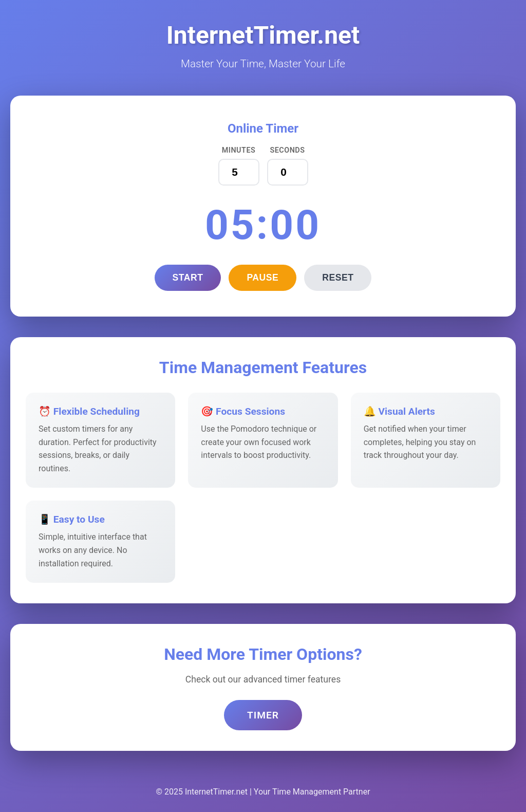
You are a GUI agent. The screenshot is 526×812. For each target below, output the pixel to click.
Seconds (287, 150)
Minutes (239, 150)
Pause (262, 278)
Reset (338, 278)
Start (188, 278)
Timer (263, 715)
